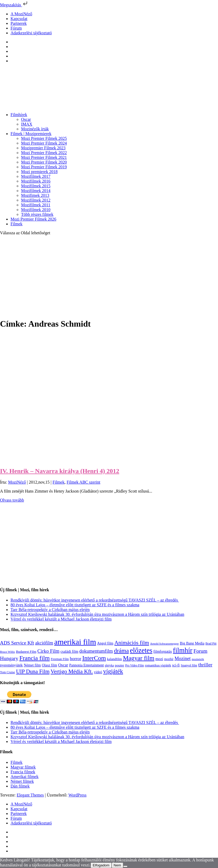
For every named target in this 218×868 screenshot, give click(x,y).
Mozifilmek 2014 (36, 191)
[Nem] (125, 866)
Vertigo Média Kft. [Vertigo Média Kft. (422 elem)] (72, 671)
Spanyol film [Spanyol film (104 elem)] (189, 665)
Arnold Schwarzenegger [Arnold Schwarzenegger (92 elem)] (164, 643)
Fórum (16, 28)
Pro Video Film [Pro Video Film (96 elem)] (134, 666)
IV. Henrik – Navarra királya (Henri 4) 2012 (60, 471)
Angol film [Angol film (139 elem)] (105, 643)
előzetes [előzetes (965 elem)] (141, 650)
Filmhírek (19, 115)
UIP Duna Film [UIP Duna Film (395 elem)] (33, 671)
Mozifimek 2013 (35, 195)
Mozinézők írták (35, 129)
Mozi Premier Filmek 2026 (33, 219)
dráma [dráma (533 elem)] (122, 651)
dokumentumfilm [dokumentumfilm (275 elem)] (96, 651)
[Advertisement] (109, 276)
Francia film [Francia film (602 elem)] (34, 658)
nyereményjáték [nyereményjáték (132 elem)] (11, 665)
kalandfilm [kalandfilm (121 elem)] (114, 659)
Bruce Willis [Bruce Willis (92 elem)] (8, 652)
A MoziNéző (21, 14)
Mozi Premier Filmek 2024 (44, 143)
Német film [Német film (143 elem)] (32, 665)
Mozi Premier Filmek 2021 (44, 157)
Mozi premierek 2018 (39, 172)
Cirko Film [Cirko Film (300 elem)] (48, 651)
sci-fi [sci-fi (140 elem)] (176, 665)
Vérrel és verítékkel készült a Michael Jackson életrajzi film (61, 619)
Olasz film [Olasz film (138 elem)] (49, 665)
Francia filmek (23, 772)
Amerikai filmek (24, 777)
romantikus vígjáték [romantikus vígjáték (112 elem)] (158, 665)
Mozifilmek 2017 (36, 176)
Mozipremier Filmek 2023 (43, 148)
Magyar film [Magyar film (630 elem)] (139, 658)
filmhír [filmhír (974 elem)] (183, 650)
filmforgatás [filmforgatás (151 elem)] (163, 651)
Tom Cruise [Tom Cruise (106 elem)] (8, 672)
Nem (117, 865)
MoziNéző (17, 482)
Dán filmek (20, 786)
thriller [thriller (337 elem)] (205, 665)
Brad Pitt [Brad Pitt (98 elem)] (211, 644)
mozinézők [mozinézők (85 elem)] (198, 659)
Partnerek (19, 23)
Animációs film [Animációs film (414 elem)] (132, 643)
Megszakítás (14, 5)
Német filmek (22, 781)
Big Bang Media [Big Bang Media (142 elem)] (192, 643)
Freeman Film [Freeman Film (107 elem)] (60, 659)
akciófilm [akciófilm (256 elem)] (44, 643)
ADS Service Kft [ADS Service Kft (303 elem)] (17, 643)
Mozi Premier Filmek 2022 (44, 153)
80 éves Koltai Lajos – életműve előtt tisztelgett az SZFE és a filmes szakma (75, 605)
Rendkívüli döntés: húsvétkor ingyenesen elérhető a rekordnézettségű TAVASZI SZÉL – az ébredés (95, 600)
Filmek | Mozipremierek (31, 134)
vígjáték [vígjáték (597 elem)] (113, 671)
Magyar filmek (23, 767)
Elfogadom (101, 865)
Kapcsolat (19, 19)
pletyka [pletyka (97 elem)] (109, 666)
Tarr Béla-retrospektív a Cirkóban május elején (50, 610)
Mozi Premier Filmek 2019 (44, 167)
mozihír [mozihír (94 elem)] (169, 659)
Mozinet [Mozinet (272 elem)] (183, 659)
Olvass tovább (12, 500)
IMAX (27, 124)
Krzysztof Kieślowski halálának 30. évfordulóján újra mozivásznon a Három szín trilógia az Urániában (97, 614)
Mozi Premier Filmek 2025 (44, 138)
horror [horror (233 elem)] (75, 659)
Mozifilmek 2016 (36, 181)
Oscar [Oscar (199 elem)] (63, 665)
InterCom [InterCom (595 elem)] (94, 658)
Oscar (26, 119)
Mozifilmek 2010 (36, 210)
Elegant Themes (30, 795)
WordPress (78, 795)
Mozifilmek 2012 (36, 200)
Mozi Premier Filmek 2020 (44, 162)
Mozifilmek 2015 (36, 186)
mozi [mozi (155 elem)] (159, 659)
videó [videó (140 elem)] (98, 672)
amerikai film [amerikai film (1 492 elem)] (75, 642)
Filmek (16, 224)
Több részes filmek (37, 214)
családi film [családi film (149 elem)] (70, 651)
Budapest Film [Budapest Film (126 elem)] (26, 652)
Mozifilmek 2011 (36, 205)
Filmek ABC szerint (83, 482)
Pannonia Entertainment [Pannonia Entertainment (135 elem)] (87, 665)
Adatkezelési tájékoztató (31, 33)
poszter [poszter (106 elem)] (119, 665)
